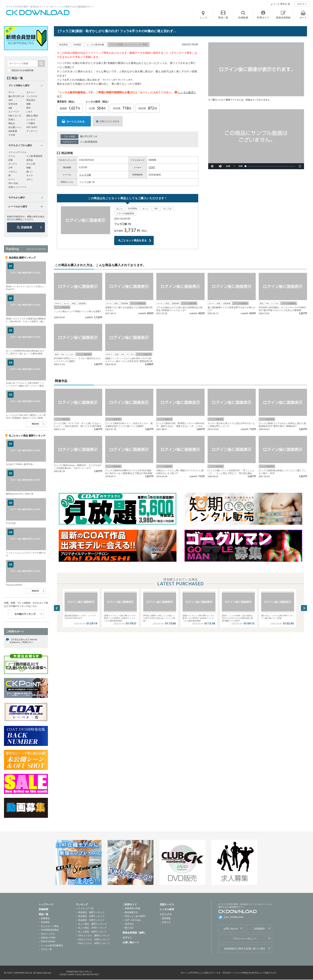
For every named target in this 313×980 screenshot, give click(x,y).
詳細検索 (27, 227)
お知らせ (166, 922)
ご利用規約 (259, 929)
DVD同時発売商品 (50, 930)
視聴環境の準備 (132, 908)
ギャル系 (31, 164)
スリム (12, 156)
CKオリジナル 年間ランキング (94, 943)
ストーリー (14, 112)
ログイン (302, 4)
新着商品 (45, 918)
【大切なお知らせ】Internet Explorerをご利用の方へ (24, 641)
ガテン (30, 179)
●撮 (10, 108)
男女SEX (31, 100)
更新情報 (166, 918)
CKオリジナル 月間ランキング (94, 939)
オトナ (30, 175)
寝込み (12, 123)
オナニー (31, 92)
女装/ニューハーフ (17, 187)
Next (304, 608)
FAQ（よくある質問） (136, 916)
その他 (12, 135)
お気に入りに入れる (109, 121)
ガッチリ (13, 164)
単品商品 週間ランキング (91, 912)
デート (12, 92)
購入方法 (129, 928)
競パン (30, 172)
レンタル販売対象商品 (52, 945)
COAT (152, 167)
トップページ (46, 904)
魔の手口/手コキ (89, 136)
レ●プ (29, 112)
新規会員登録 (283, 18)
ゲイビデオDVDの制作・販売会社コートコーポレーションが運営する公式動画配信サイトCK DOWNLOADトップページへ (38, 13)
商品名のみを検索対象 (23, 70)
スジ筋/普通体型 (89, 142)
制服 (29, 168)
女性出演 (13, 104)
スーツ (12, 179)
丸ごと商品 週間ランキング (92, 924)
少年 (11, 168)
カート (303, 18)
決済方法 (129, 924)
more (35, 424)
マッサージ (32, 131)
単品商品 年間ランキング (91, 920)
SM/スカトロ (15, 116)
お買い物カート (131, 942)
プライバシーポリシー (245, 939)
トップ (203, 18)
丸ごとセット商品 (50, 926)
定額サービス (167, 904)
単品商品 (45, 922)
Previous (57, 608)
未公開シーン (15, 127)
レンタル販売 (167, 909)
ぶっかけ (31, 119)
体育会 (30, 160)
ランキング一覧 (86, 908)
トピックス (166, 914)
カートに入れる (76, 122)
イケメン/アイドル (17, 152)
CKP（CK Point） (134, 920)
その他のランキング (25, 614)
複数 (29, 104)
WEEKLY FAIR (48, 938)
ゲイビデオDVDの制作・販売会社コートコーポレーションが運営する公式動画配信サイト (50, 7)
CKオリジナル (48, 934)
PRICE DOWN (48, 941)
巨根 (11, 160)
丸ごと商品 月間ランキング (92, 928)
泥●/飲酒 (13, 131)
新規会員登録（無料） (135, 933)
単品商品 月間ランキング (91, 916)
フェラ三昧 (85, 175)
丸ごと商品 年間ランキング (92, 932)
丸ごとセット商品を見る (132, 240)
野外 (29, 108)
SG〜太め (13, 183)
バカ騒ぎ (31, 123)
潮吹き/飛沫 (32, 116)
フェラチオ (32, 96)
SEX (11, 100)
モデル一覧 (46, 949)
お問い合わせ (231, 929)
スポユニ (13, 172)
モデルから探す (17, 198)
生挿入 (12, 119)
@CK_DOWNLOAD (233, 917)
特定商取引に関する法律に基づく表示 (245, 949)
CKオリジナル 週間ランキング (94, 935)
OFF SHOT (32, 127)
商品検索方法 (131, 912)
